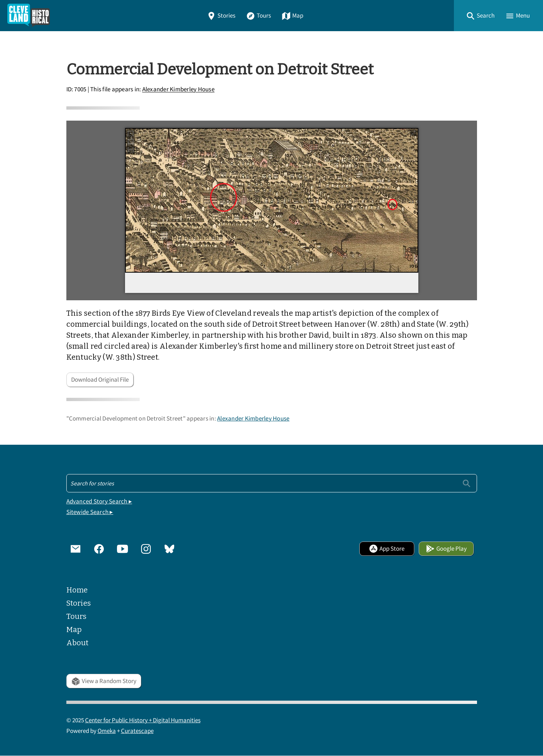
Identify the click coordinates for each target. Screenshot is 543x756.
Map (292, 16)
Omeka (107, 731)
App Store (387, 549)
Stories (221, 16)
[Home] (29, 16)
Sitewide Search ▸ (90, 512)
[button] (480, 16)
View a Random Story (104, 681)
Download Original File (100, 380)
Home (77, 590)
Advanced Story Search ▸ (99, 501)
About (77, 643)
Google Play (446, 549)
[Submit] (467, 483)
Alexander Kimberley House (178, 90)
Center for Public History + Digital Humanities (143, 720)
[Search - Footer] (272, 483)
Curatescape (137, 731)
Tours (258, 16)
